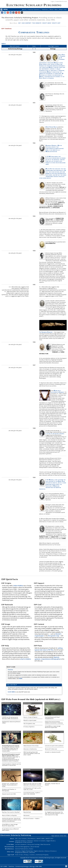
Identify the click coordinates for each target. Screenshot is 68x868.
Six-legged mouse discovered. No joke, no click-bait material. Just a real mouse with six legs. (54, 814)
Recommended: (10, 847)
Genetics (18, 851)
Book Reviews (35, 847)
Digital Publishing (27, 851)
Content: (12, 841)
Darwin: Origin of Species (30, 717)
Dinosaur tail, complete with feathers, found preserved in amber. (10, 785)
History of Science (50, 851)
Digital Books (51, 841)
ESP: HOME (4, 866)
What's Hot (63, 9)
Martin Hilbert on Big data (9, 815)
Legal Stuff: (11, 855)
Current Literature (21, 844)
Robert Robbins (19, 586)
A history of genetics (29, 727)
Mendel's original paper (30, 720)
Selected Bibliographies (22, 847)
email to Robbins (25, 659)
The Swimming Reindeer (46, 332)
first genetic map (54, 636)
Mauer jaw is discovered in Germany (58, 391)
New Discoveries (46, 844)
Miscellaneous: (10, 849)
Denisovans (26, 815)
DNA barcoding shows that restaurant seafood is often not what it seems (32, 753)
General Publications (22, 849)
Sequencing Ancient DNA (9, 794)
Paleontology (6, 770)
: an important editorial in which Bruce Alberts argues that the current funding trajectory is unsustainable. (11, 748)
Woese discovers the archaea (31, 746)
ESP (19, 23)
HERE (21, 678)
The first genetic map (29, 724)
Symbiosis (48, 732)
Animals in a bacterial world (53, 752)
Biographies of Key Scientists (24, 842)
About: (12, 839)
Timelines (45, 9)
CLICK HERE (11, 692)
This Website (32, 839)
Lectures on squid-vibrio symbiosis (54, 746)
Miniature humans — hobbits (31, 819)
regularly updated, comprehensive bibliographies (48, 658)
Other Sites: (11, 852)
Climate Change (50, 770)
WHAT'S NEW (47, 23)
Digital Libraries (39, 851)
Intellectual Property (42, 855)
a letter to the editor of (55, 434)
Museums (32, 852)
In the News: (10, 844)
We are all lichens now (51, 749)
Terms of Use (19, 855)
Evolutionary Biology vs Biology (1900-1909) (29, 866)
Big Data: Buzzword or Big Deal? (11, 812)
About (24, 9)
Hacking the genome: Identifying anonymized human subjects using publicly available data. (11, 820)
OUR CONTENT (26, 23)
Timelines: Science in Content (36, 841)
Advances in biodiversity (30, 749)
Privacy (26, 855)
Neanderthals (27, 812)
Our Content (23, 839)
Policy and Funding (34, 844)
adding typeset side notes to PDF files (49, 649)
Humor (31, 849)
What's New (54, 9)
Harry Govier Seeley (51, 127)
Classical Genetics (34, 9)
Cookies (32, 855)
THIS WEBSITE (37, 23)
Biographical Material (22, 852)
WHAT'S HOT (56, 23)
